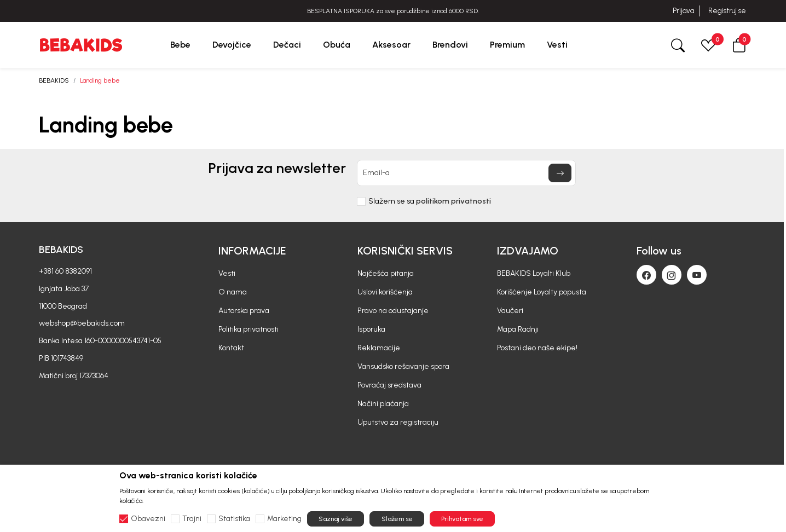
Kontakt (231, 348)
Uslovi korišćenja (385, 292)
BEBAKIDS (54, 80)
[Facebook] (646, 275)
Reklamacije (379, 348)
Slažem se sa (430, 201)
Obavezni (148, 519)
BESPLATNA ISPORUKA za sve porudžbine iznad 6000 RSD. (393, 11)
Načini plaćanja (383, 404)
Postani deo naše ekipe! (537, 348)
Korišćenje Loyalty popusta (542, 292)
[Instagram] (672, 275)
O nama (233, 292)
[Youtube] (697, 275)
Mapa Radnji (518, 329)
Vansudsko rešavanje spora (403, 366)
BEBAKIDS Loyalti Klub (534, 273)
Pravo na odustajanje (393, 311)
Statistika (234, 519)
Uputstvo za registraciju (398, 422)
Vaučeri (510, 311)
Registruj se (727, 11)
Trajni (192, 519)
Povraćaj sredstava (389, 385)
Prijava (683, 11)
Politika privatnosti (248, 329)
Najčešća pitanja (386, 273)
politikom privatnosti (453, 201)
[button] (739, 45)
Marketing (284, 519)
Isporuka (371, 329)
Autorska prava (244, 311)
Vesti (227, 273)
